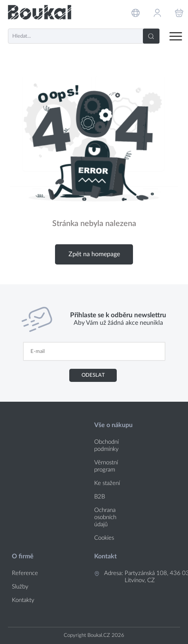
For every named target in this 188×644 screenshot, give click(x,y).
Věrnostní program (106, 466)
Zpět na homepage (94, 254)
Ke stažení (107, 483)
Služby (20, 587)
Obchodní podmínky (106, 446)
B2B (100, 497)
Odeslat (93, 375)
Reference (25, 573)
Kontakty (23, 600)
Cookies (104, 538)
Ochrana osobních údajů (105, 517)
